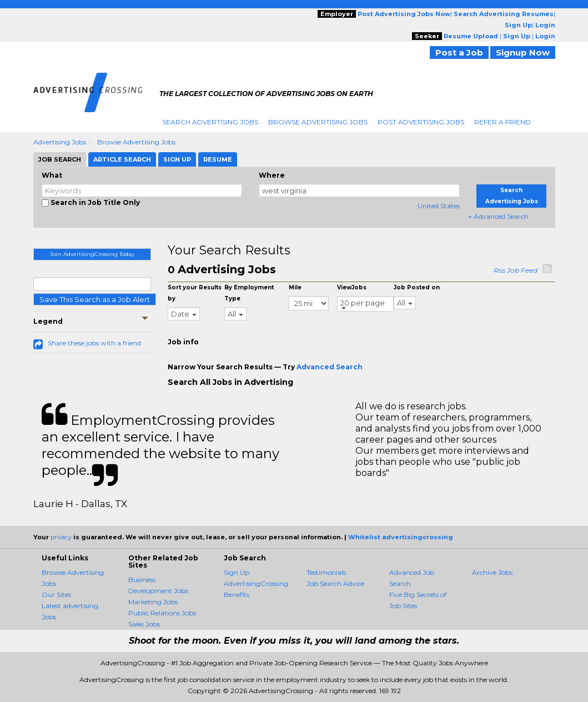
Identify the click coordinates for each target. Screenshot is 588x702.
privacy (61, 537)
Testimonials (326, 572)
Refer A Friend (502, 122)
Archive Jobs (492, 572)
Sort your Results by (195, 293)
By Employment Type (249, 293)
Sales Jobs (144, 624)
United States (439, 206)
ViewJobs (352, 287)
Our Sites (56, 595)
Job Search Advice (335, 583)
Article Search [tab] (122, 159)
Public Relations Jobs (162, 613)
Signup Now (523, 52)
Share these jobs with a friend (94, 343)
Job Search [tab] (60, 159)
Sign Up (237, 572)
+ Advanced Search (498, 216)
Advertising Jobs (60, 142)
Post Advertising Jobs (421, 122)
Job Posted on (417, 287)
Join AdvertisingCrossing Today (92, 254)
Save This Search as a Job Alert (95, 299)
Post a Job (459, 52)
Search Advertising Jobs (210, 122)
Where (272, 175)
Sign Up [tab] (177, 159)
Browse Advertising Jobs (318, 122)
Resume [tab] (218, 159)
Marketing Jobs (153, 602)
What (52, 175)
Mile (295, 287)
